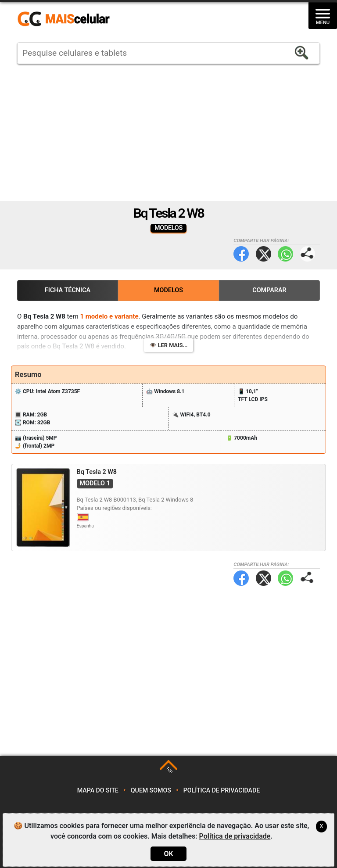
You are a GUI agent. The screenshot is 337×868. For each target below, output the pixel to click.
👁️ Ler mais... (169, 345)
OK (168, 854)
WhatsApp (285, 254)
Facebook (241, 254)
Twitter (264, 254)
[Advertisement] (168, 133)
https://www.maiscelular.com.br (67, 19)
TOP (169, 770)
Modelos (168, 290)
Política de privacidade (222, 791)
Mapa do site (98, 791)
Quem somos (151, 791)
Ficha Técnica (68, 290)
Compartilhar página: (307, 254)
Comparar (269, 290)
